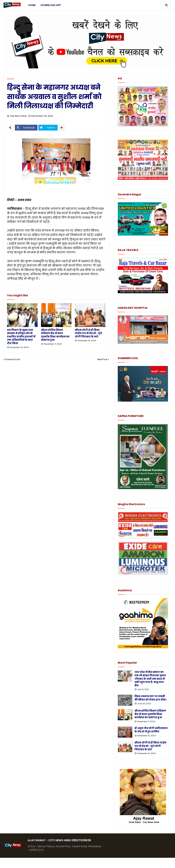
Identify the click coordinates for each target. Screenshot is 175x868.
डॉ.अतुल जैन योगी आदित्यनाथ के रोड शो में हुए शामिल (151, 730)
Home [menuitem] (32, 5)
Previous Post (13, 359)
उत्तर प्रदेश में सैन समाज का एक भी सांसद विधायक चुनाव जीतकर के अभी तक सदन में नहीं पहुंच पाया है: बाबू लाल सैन (150, 679)
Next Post (102, 359)
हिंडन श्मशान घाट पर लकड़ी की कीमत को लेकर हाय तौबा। (150, 698)
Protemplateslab (70, 863)
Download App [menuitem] (51, 5)
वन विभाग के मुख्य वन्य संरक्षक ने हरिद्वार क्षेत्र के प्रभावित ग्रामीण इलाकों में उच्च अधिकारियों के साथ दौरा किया (21, 337)
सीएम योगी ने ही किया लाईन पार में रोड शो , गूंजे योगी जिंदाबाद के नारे (88, 333)
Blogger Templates (29, 863)
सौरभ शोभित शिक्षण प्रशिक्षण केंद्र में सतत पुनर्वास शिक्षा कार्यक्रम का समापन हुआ (55, 335)
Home (10, 79)
